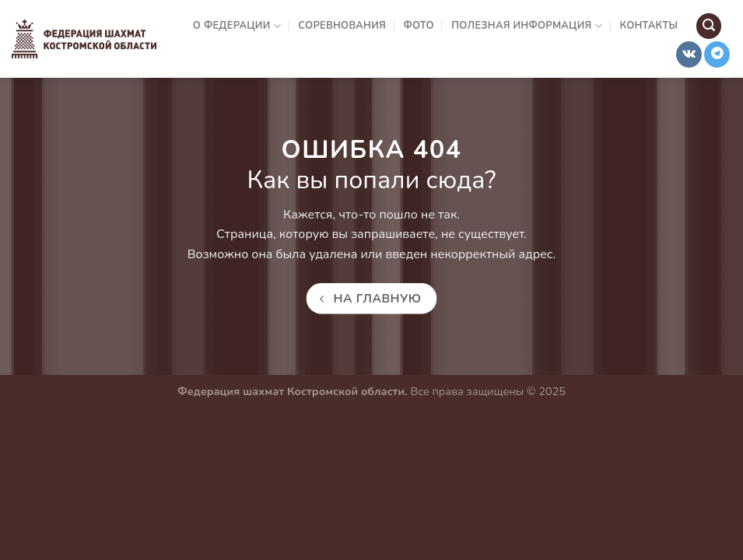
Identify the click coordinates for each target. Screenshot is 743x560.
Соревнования (342, 26)
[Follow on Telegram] (717, 54)
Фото (419, 26)
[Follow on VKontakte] (689, 54)
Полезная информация (527, 26)
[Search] (709, 26)
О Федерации (237, 26)
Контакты (648, 26)
